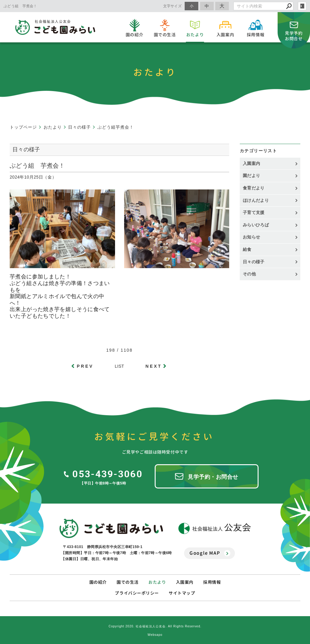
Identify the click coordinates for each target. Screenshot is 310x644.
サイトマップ (182, 593)
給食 (247, 249)
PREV (85, 366)
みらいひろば (256, 225)
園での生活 (128, 582)
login (302, 6)
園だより (251, 176)
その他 (251, 274)
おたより (157, 582)
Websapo (155, 635)
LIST (119, 366)
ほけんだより (256, 200)
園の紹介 (98, 582)
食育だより (254, 188)
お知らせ (251, 237)
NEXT (154, 366)
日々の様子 (254, 262)
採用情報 (212, 582)
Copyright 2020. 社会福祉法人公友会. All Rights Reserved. (155, 626)
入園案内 (251, 163)
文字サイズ (173, 6)
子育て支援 (254, 212)
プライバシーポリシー (137, 593)
